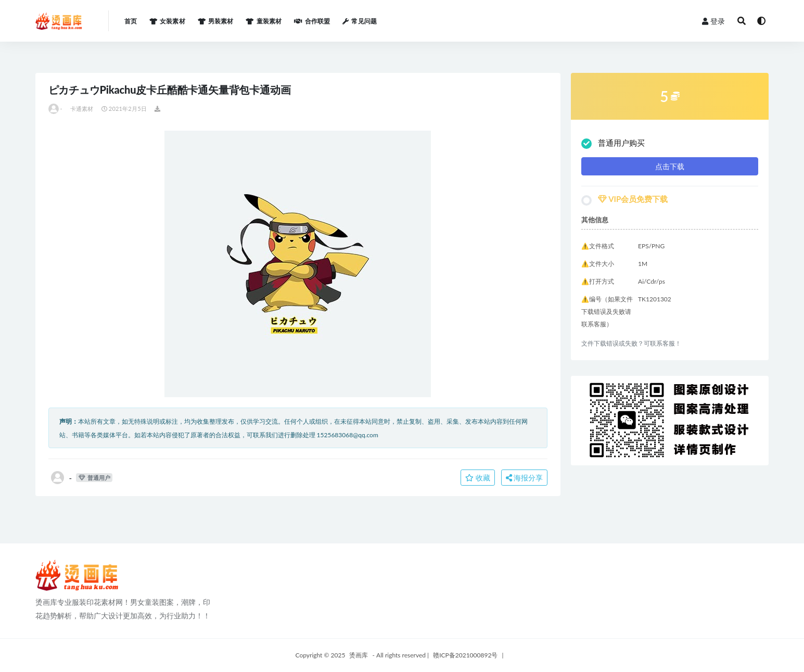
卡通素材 (82, 109)
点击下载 (670, 166)
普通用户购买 (613, 143)
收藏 (478, 478)
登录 (713, 21)
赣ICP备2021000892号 (465, 655)
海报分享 (525, 478)
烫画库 (359, 655)
